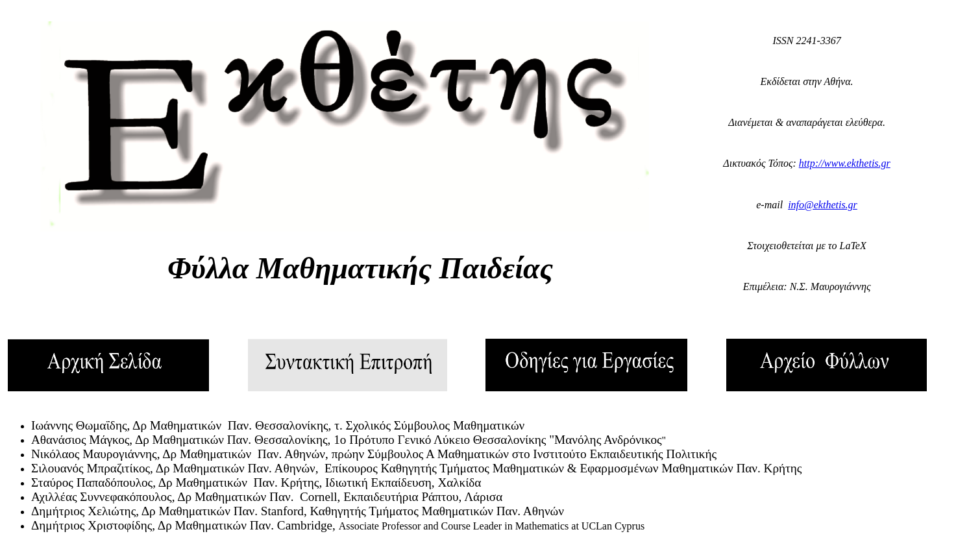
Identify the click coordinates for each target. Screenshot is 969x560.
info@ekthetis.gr (823, 205)
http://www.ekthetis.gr (845, 163)
